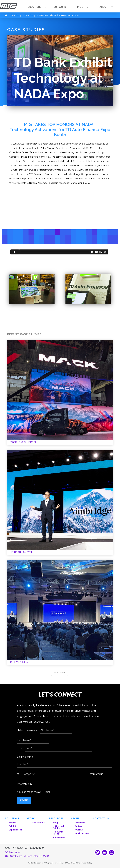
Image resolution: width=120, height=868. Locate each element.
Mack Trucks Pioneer (60, 393)
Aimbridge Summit (60, 503)
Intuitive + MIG (60, 613)
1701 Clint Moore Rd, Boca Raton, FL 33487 (27, 856)
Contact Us (101, 818)
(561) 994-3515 (12, 852)
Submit (24, 800)
